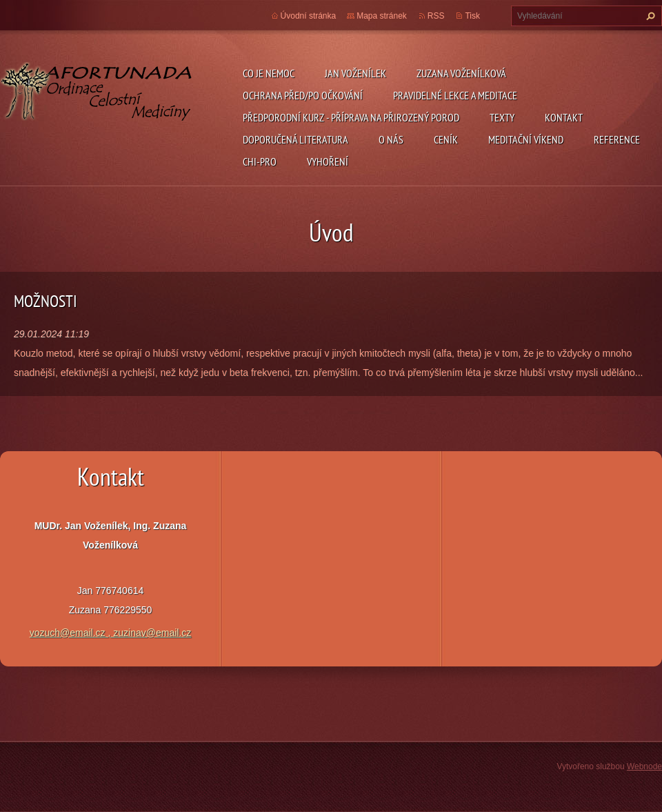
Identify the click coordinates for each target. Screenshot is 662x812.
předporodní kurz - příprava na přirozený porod (351, 117)
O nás (391, 139)
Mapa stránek (382, 16)
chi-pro (260, 161)
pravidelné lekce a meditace (455, 95)
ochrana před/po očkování (303, 95)
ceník (446, 139)
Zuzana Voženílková (461, 73)
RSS (436, 16)
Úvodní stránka (309, 16)
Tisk (472, 16)
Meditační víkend (526, 139)
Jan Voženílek (355, 73)
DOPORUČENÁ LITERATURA (295, 139)
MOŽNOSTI (46, 301)
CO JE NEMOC (269, 73)
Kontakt (564, 117)
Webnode (644, 766)
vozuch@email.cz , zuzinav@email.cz (111, 633)
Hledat (649, 16)
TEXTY (502, 117)
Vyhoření (328, 161)
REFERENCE (617, 139)
